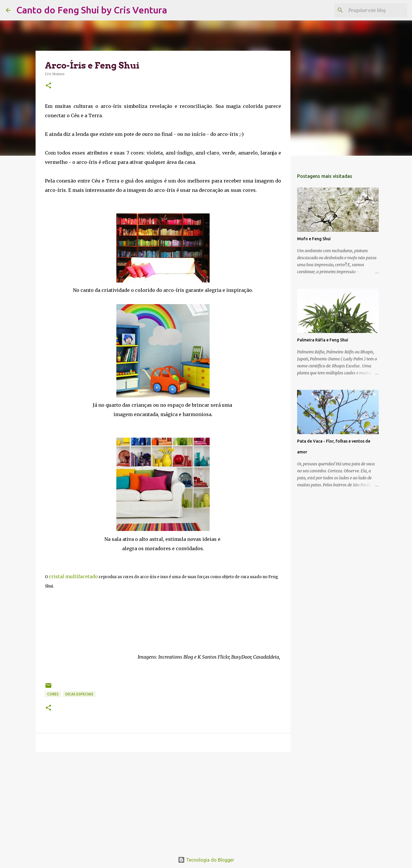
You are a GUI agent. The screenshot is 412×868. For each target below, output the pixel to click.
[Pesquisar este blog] (377, 10)
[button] (48, 86)
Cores (53, 694)
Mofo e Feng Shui (314, 239)
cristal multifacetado (73, 576)
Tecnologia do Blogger (206, 860)
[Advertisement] (163, 802)
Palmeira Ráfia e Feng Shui (323, 340)
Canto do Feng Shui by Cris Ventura (92, 10)
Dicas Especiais (79, 694)
